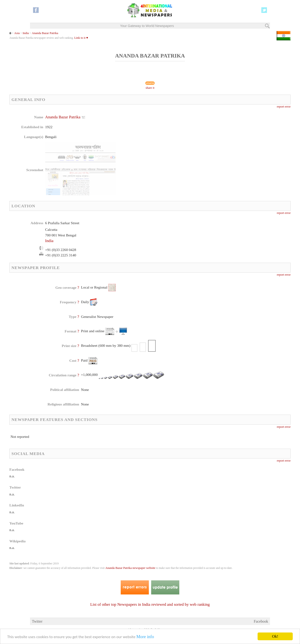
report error (284, 107)
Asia (17, 33)
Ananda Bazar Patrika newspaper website (130, 568)
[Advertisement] (187, 144)
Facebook (261, 621)
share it (150, 88)
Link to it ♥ (81, 38)
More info (145, 637)
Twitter (37, 621)
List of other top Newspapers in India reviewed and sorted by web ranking (150, 604)
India (26, 33)
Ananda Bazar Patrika (45, 33)
